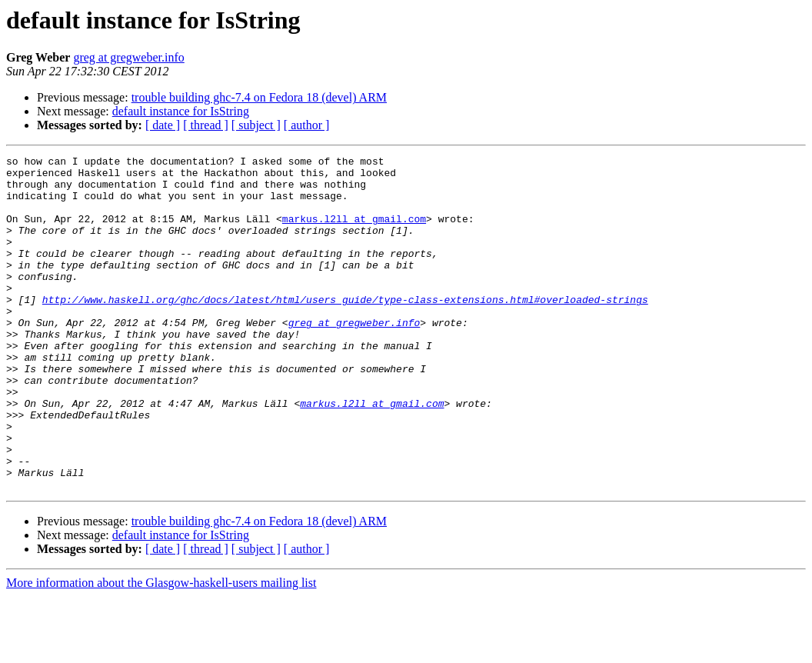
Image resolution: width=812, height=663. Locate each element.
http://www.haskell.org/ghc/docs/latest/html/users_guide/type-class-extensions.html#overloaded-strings (345, 329)
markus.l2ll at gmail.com (354, 232)
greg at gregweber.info (128, 57)
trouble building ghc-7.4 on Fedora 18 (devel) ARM (259, 97)
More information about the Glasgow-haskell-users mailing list (161, 650)
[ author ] (307, 125)
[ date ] (163, 125)
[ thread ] (206, 125)
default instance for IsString (181, 111)
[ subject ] (256, 125)
